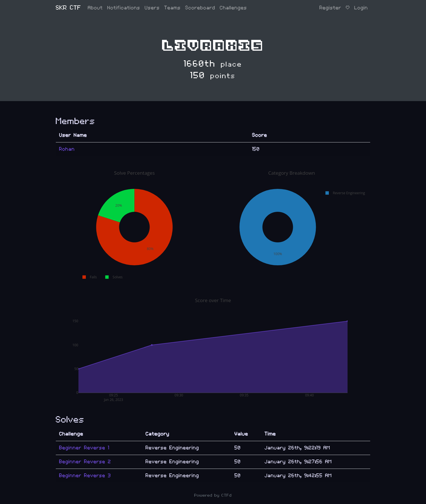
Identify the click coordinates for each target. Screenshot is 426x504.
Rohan (67, 149)
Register (330, 8)
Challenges (233, 8)
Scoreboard (200, 8)
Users (152, 8)
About (95, 8)
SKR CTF (68, 8)
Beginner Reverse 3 (85, 476)
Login (361, 8)
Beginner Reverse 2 (85, 462)
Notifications (124, 8)
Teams (172, 8)
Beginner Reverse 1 (84, 448)
